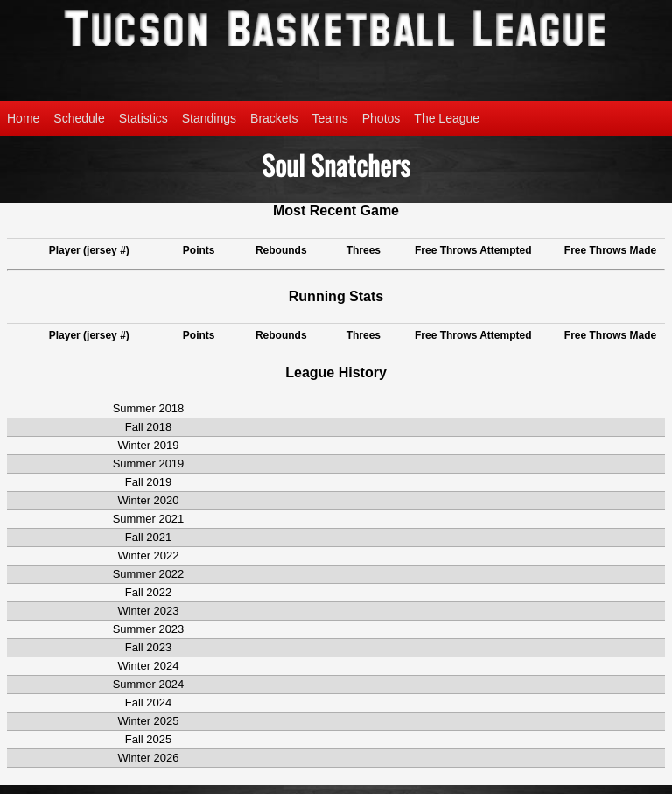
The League (447, 118)
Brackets (274, 118)
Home (23, 118)
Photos (381, 118)
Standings (209, 118)
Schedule (79, 118)
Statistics (143, 118)
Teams (330, 118)
